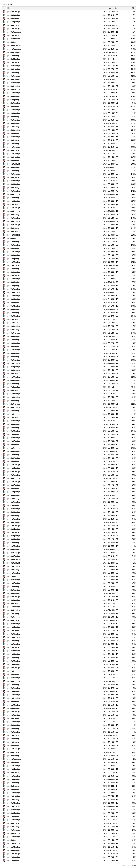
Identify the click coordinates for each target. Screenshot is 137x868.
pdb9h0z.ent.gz (14, 215)
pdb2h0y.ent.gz (14, 671)
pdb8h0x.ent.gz (14, 83)
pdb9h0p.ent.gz (14, 357)
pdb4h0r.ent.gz (14, 465)
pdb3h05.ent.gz (14, 593)
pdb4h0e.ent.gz (14, 685)
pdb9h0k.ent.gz (14, 231)
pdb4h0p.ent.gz (14, 340)
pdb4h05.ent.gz (14, 468)
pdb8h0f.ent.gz (14, 786)
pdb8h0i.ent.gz (14, 174)
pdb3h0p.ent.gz (14, 421)
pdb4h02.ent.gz (14, 52)
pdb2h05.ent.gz (14, 860)
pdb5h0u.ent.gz (14, 776)
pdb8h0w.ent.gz (14, 42)
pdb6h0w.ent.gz (14, 323)
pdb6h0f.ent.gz (14, 12)
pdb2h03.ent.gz (14, 624)
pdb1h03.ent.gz (14, 705)
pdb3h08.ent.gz (14, 431)
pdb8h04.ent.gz (14, 634)
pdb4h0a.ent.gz (14, 242)
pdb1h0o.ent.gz (14, 658)
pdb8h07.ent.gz (14, 66)
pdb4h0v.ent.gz (14, 211)
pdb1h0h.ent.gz (14, 110)
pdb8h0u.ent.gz (14, 245)
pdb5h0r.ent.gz (14, 164)
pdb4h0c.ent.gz (14, 319)
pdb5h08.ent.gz (14, 444)
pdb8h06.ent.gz (14, 316)
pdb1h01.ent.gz (14, 614)
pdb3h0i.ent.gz (14, 823)
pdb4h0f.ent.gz (14, 482)
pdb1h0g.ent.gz (14, 286)
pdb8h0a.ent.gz (14, 198)
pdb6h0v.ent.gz (14, 478)
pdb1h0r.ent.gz (14, 806)
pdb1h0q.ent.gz (14, 259)
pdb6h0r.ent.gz (14, 597)
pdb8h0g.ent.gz (14, 255)
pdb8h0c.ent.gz (14, 187)
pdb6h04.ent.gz (14, 18)
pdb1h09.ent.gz (14, 587)
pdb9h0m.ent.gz (14, 45)
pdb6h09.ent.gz (14, 745)
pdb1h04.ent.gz (14, 820)
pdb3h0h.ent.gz (14, 850)
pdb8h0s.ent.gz (14, 360)
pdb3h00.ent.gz (14, 674)
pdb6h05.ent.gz (14, 766)
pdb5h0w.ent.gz (14, 840)
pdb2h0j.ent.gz (14, 742)
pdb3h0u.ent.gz (14, 336)
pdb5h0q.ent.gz (14, 424)
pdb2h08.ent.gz (14, 438)
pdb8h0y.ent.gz (14, 89)
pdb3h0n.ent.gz (14, 732)
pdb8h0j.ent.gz (14, 620)
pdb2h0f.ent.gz (14, 735)
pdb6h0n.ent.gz (14, 384)
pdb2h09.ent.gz (14, 816)
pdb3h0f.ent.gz (14, 854)
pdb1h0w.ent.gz (14, 448)
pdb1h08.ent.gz (14, 654)
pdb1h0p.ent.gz (14, 783)
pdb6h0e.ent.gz (14, 160)
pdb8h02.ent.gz (14, 803)
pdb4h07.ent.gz (14, 583)
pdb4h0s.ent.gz (14, 397)
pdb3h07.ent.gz (14, 556)
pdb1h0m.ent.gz (14, 292)
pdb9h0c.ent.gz (14, 326)
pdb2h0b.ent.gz (14, 387)
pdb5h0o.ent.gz (14, 725)
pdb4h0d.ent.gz (14, 279)
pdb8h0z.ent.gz (14, 86)
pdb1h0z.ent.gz (14, 127)
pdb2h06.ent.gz (14, 434)
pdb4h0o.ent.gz (14, 380)
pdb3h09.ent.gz (14, 137)
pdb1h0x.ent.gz (14, 793)
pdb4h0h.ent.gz (14, 695)
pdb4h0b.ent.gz (14, 573)
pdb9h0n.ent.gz (14, 343)
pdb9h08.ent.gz (14, 756)
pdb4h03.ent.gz (14, 201)
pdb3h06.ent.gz (14, 144)
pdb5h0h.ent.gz (14, 495)
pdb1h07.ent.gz (14, 630)
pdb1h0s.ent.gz (14, 800)
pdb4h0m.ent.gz (14, 49)
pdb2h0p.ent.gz (14, 103)
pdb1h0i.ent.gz (14, 265)
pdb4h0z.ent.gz (14, 698)
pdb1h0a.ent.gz (14, 779)
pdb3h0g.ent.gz (14, 15)
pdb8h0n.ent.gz (14, 272)
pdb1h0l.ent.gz (14, 62)
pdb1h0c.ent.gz (14, 566)
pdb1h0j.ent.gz (14, 749)
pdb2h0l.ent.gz (14, 647)
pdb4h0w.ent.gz (14, 238)
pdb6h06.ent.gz (14, 167)
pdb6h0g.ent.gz (14, 22)
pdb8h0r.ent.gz (14, 772)
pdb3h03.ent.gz (14, 282)
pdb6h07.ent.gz (14, 485)
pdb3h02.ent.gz (14, 171)
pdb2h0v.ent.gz (14, 404)
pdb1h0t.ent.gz (14, 35)
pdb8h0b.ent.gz (14, 191)
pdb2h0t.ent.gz (14, 668)
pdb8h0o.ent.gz (14, 451)
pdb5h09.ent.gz (14, 512)
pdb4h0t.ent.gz (14, 208)
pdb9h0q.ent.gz (14, 113)
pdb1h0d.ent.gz (14, 455)
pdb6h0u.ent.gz (14, 394)
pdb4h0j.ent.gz (14, 275)
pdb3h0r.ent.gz (14, 25)
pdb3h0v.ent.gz (14, 651)
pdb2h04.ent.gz (14, 664)
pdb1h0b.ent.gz (14, 502)
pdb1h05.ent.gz (14, 627)
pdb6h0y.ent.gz (14, 333)
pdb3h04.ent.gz (14, 678)
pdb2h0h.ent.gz (14, 509)
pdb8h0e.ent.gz (14, 789)
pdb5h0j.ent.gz (14, 712)
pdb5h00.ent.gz (14, 262)
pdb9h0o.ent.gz (14, 346)
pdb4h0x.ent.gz (14, 204)
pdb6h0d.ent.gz (14, 353)
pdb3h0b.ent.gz (14, 269)
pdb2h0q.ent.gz (14, 367)
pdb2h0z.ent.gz (14, 590)
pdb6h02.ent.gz (14, 79)
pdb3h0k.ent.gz (14, 610)
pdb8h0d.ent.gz (14, 181)
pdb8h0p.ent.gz (14, 313)
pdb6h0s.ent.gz (14, 390)
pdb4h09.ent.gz (14, 56)
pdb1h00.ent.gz (14, 641)
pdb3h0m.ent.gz (14, 32)
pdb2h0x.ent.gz (14, 570)
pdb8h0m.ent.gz (14, 559)
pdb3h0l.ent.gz (14, 29)
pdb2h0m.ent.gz (14, 637)
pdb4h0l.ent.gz (14, 147)
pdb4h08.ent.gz (14, 549)
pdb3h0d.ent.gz (14, 529)
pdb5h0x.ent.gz (14, 722)
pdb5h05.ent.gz (14, 154)
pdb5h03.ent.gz (14, 546)
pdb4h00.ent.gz (14, 505)
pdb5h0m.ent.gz (14, 759)
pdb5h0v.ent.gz (14, 499)
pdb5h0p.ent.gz (14, 762)
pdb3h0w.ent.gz (14, 617)
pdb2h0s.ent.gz (14, 580)
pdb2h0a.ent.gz (14, 691)
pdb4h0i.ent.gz (14, 752)
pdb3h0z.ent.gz (14, 373)
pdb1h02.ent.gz (14, 847)
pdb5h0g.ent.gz (14, 492)
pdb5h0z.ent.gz (14, 837)
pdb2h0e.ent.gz (14, 739)
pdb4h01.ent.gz (14, 519)
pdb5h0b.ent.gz (14, 488)
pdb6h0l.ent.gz (14, 830)
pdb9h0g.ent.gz (14, 289)
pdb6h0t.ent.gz (14, 472)
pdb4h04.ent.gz (14, 235)
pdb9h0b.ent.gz (14, 106)
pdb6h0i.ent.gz (14, 140)
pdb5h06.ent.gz (14, 123)
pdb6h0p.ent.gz (14, 218)
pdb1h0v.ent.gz (14, 414)
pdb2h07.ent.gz (14, 441)
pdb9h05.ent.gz (14, 701)
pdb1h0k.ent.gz (14, 363)
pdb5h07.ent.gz (14, 377)
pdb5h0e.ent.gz (14, 522)
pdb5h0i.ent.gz (14, 177)
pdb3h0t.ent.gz (14, 526)
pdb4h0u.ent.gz (14, 296)
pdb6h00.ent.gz (14, 539)
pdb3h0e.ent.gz (14, 302)
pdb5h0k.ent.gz (14, 715)
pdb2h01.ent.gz (14, 796)
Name (10, 8)
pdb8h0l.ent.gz (14, 553)
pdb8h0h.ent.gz (14, 461)
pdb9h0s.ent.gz (14, 603)
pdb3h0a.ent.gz (14, 475)
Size (134, 8)
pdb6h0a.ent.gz (14, 600)
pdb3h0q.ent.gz (14, 133)
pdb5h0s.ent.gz (14, 130)
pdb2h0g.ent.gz (14, 536)
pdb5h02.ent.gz (14, 458)
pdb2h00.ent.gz (14, 411)
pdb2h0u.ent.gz (14, 729)
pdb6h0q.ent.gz (14, 100)
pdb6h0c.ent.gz (14, 350)
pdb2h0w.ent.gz (14, 576)
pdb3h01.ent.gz (14, 718)
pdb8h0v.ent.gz (14, 39)
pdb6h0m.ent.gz (14, 370)
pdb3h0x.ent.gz (14, 810)
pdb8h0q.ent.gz (14, 309)
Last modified (113, 8)
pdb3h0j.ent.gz (14, 150)
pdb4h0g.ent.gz (14, 708)
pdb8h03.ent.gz (14, 661)
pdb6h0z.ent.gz (14, 330)
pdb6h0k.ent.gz (14, 827)
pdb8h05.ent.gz (14, 813)
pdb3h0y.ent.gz (14, 681)
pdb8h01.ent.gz (14, 69)
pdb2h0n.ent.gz (14, 857)
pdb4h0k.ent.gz (14, 607)
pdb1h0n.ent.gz (14, 644)
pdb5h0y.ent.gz (14, 833)
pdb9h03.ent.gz (14, 116)
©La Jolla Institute (130, 865)
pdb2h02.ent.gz (14, 428)
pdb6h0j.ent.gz (14, 76)
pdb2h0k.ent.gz (14, 417)
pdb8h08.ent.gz (14, 59)
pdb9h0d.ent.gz (14, 306)
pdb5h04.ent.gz (14, 515)
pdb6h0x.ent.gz (14, 407)
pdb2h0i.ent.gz (14, 532)
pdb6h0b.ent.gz (14, 248)
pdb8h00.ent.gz (14, 73)
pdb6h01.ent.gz (14, 157)
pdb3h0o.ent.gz (14, 688)
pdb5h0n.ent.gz (14, 543)
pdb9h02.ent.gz (14, 401)
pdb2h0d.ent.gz (14, 769)
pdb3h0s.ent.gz (14, 120)
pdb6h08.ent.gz (14, 299)
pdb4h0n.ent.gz (14, 93)
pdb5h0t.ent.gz (14, 228)
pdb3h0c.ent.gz (14, 221)
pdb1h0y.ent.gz (14, 843)
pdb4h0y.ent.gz (14, 194)
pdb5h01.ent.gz (14, 252)
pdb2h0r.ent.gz (14, 225)
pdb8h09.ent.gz (14, 184)
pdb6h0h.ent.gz (14, 96)
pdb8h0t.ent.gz (14, 563)
